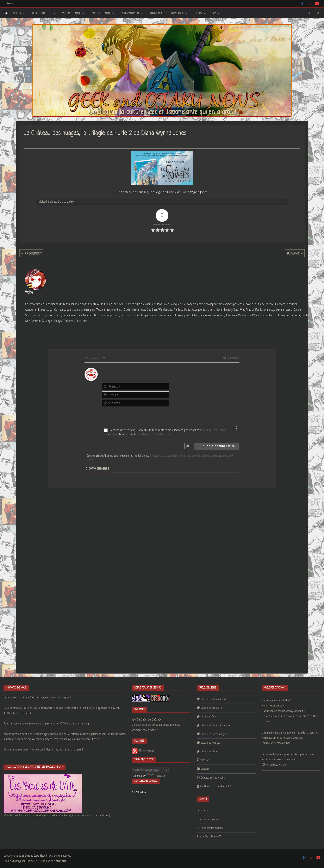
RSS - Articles (143, 751)
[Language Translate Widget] (150, 770)
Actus (17, 13)
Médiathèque (101, 13)
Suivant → (295, 253)
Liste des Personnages (214, 734)
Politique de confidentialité (216, 787)
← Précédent (31, 253)
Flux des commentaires (210, 828)
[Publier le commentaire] (217, 446)
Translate (156, 776)
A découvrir (130, 13)
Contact (205, 769)
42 (214, 13)
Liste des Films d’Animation (216, 726)
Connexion (231, 358)
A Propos (205, 760)
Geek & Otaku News (214, 430)
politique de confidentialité (155, 434)
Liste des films (209, 717)
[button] (23, 13)
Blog (198, 13)
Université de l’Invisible (167, 13)
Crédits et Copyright (213, 778)
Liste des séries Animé (214, 699)
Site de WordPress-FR (209, 837)
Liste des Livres (210, 752)
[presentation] (214, 415)
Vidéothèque (71, 13)
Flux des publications (208, 819)
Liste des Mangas (211, 743)
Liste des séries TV (211, 708)
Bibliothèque (42, 13)
